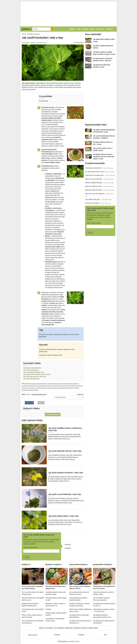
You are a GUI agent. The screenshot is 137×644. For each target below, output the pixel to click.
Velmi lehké (25, 43)
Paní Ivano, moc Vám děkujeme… (95, 194)
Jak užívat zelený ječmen (31, 370)
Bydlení (72, 29)
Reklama (61, 628)
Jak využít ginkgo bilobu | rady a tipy (63, 516)
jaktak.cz (42, 628)
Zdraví (92, 29)
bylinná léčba (42, 386)
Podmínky (77, 628)
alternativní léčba (33, 390)
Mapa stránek (93, 628)
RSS (105, 635)
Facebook (68, 545)
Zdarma (33, 43)
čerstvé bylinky (29, 388)
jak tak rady (75, 386)
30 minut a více (41, 43)
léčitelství (71, 388)
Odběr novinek (33, 635)
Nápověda (69, 628)
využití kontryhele (66, 386)
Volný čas (100, 29)
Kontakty (49, 628)
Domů (24, 34)
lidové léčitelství (62, 388)
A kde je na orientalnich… (93, 203)
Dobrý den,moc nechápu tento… (95, 175)
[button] (53, 62)
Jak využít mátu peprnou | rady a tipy (34, 376)
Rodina (85, 29)
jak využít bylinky (39, 388)
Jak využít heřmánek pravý (31, 379)
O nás (55, 628)
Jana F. (28, 394)
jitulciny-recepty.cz (54, 564)
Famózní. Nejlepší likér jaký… (94, 183)
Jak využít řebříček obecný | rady (33, 372)
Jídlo (79, 29)
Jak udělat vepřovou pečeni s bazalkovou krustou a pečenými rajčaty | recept (104, 157)
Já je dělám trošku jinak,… (93, 199)
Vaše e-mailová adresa (30, 547)
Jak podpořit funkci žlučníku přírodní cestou (37, 374)
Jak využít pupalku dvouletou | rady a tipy (66, 473)
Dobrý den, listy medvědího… (94, 179)
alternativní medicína (53, 386)
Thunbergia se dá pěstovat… (94, 168)
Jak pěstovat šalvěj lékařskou (32, 368)
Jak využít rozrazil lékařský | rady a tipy (65, 494)
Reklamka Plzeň (74, 641)
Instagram (68, 548)
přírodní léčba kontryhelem (39, 384)
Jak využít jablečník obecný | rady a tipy (65, 451)
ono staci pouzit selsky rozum (95, 172)
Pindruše (48, 609)
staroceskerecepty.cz (78, 564)
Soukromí (84, 628)
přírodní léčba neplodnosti (56, 384)
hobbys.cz (26, 564)
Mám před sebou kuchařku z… (94, 190)
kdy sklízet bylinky (51, 388)
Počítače (109, 29)
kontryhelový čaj (33, 386)
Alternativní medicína (33, 34)
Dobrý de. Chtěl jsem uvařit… (94, 186)
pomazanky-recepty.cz (103, 564)
